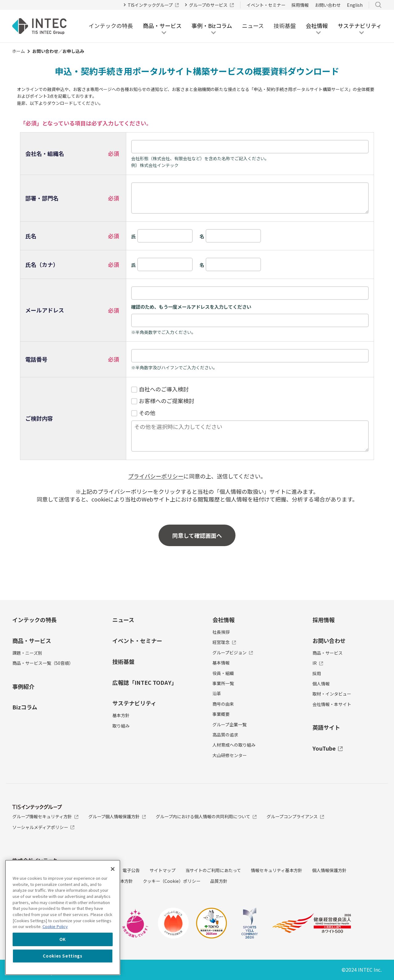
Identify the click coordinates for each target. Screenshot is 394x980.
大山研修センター (230, 755)
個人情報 (321, 684)
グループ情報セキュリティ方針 (45, 816)
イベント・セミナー (266, 5)
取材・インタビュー (332, 694)
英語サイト (326, 727)
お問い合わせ (328, 5)
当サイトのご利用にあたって (213, 870)
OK (63, 939)
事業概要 (221, 714)
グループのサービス (211, 5)
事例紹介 (23, 686)
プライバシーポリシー (156, 476)
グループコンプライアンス (295, 816)
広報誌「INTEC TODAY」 (145, 682)
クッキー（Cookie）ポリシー (172, 881)
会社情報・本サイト (332, 704)
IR (318, 663)
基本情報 (221, 663)
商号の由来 (223, 704)
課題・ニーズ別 (27, 653)
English (355, 5)
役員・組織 (223, 673)
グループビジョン (233, 653)
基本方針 (121, 715)
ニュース (253, 26)
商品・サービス (32, 641)
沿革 (217, 693)
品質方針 (219, 881)
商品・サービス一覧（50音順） (43, 663)
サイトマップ (163, 870)
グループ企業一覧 (229, 724)
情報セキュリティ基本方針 (277, 870)
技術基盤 (285, 26)
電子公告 (131, 870)
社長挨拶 (221, 632)
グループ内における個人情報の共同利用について (206, 816)
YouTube (328, 748)
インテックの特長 (111, 26)
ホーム (18, 51)
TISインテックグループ (153, 5)
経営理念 (224, 642)
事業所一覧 (223, 683)
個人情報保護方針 (329, 870)
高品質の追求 (225, 735)
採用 (317, 673)
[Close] (113, 869)
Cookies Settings (63, 956)
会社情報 (223, 620)
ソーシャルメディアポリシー (43, 827)
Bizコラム (25, 707)
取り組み (121, 726)
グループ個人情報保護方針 (117, 816)
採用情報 (300, 5)
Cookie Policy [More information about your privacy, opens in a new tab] (55, 926)
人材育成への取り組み (234, 745)
